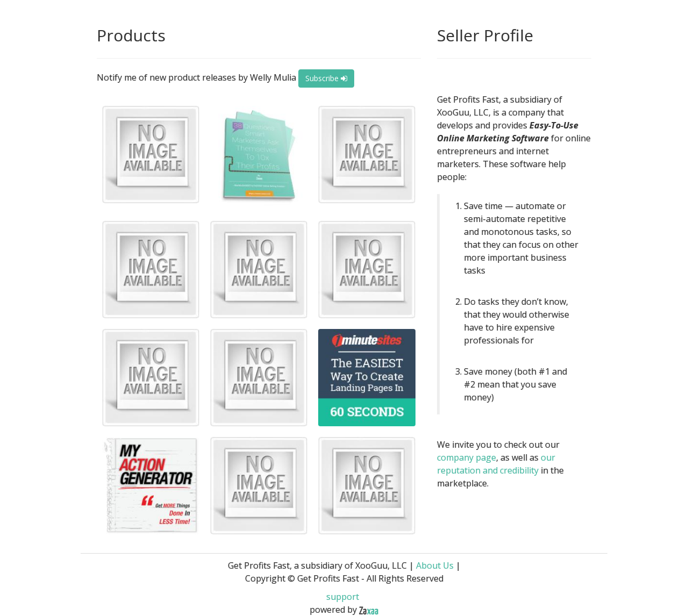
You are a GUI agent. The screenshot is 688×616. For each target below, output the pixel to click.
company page (467, 457)
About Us (435, 565)
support (343, 597)
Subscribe (326, 78)
